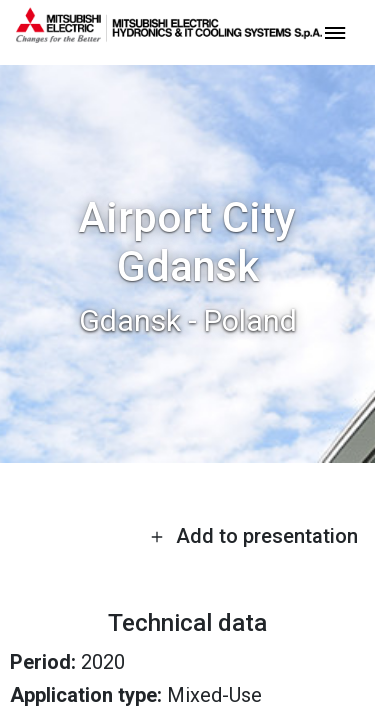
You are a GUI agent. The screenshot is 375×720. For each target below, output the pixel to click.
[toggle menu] (335, 31)
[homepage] (169, 35)
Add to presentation (254, 536)
